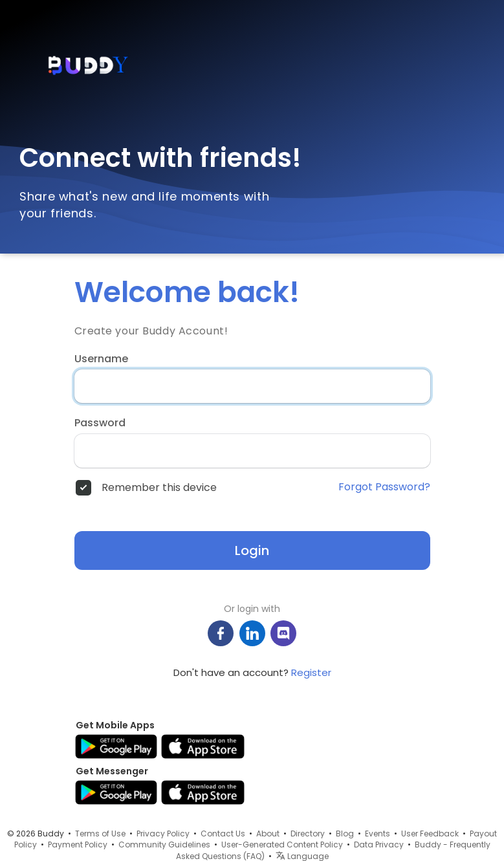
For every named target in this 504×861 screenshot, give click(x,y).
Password (100, 423)
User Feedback (430, 834)
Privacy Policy (163, 834)
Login (252, 550)
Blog (345, 834)
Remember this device (159, 488)
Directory (308, 834)
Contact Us (223, 834)
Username (101, 359)
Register (311, 672)
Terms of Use (100, 834)
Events (378, 834)
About (268, 834)
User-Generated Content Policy (282, 845)
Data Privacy (379, 845)
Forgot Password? (384, 487)
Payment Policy (78, 845)
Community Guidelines (164, 845)
